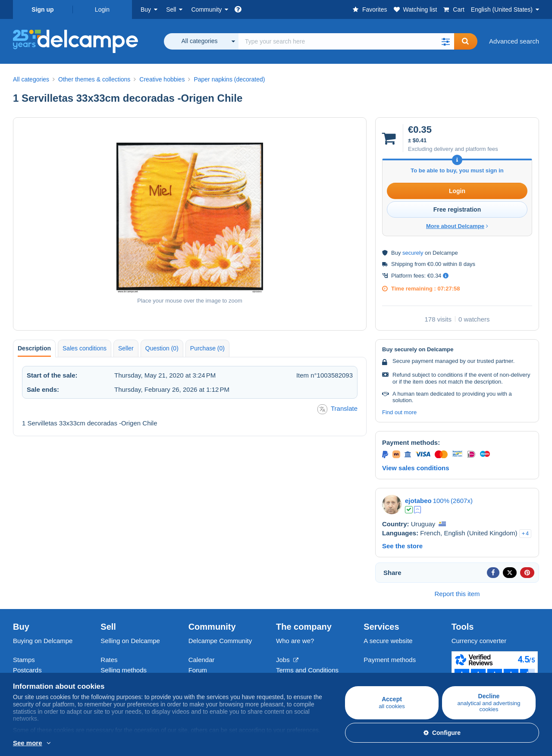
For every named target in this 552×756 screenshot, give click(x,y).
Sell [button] (171, 9)
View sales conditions (416, 468)
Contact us (379, 675)
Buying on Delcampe (43, 641)
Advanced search (514, 41)
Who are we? (295, 641)
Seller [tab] (126, 348)
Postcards (27, 670)
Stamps (24, 660)
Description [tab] (34, 348)
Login (102, 9)
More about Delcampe (457, 226)
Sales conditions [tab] (85, 348)
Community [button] (206, 9)
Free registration (457, 209)
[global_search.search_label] (346, 41)
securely (413, 253)
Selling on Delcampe (130, 641)
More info (27, 744)
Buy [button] (146, 9)
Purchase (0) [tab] (207, 348)
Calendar (202, 660)
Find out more (399, 412)
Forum (198, 670)
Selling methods (124, 670)
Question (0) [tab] (162, 348)
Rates (109, 660)
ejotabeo (418, 501)
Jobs (287, 660)
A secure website (388, 641)
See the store (402, 546)
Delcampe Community (220, 641)
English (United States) (502, 9)
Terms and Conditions (307, 670)
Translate (337, 409)
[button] (445, 41)
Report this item (457, 594)
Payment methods (390, 660)
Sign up (42, 9)
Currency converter (479, 641)
